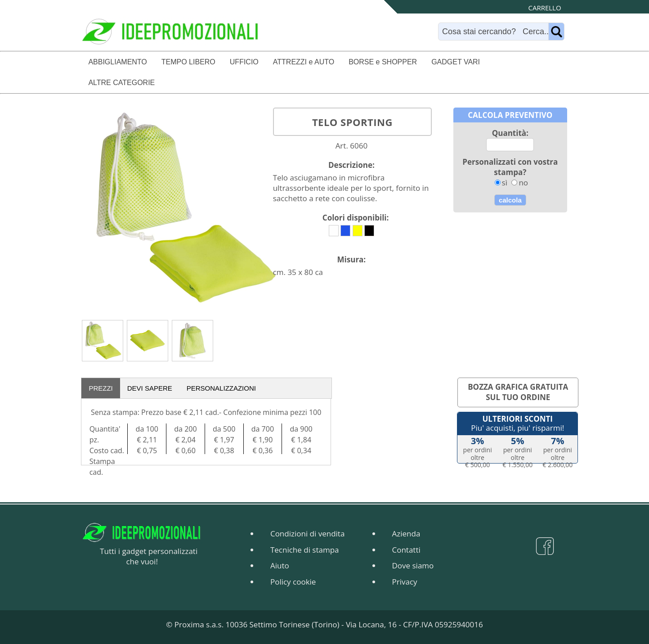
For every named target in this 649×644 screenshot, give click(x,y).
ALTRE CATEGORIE (121, 83)
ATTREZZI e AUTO (304, 62)
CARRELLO (545, 8)
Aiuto (280, 565)
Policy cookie (293, 582)
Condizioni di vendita (307, 534)
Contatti (406, 550)
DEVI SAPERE (150, 388)
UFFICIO (244, 62)
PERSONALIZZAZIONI (221, 388)
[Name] (556, 32)
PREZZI (101, 388)
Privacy (405, 582)
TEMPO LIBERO (188, 62)
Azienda (406, 534)
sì (505, 182)
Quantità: (510, 133)
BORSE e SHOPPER (383, 62)
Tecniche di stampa (305, 550)
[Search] (495, 32)
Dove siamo (413, 565)
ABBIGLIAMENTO (117, 62)
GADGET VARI (456, 62)
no (523, 182)
